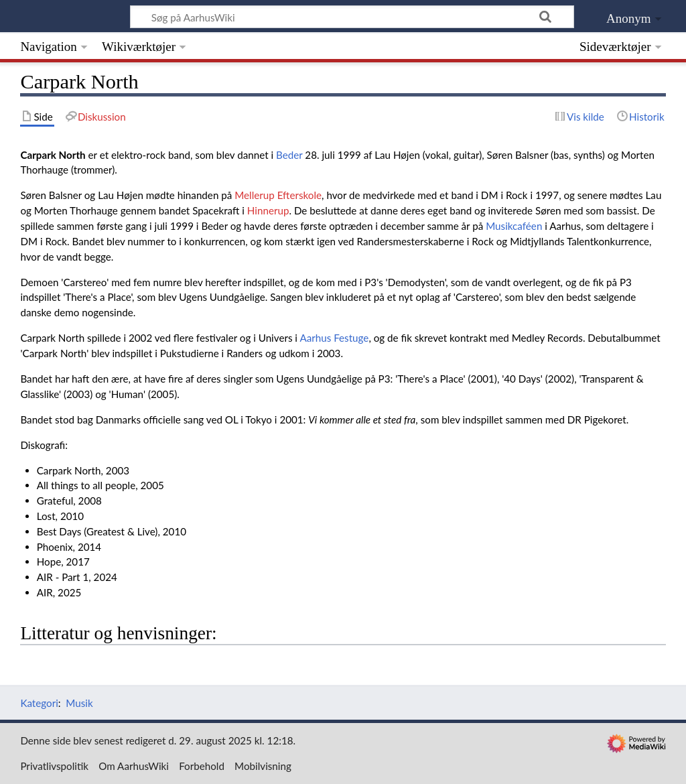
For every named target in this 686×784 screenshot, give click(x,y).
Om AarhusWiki (134, 766)
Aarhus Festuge (334, 338)
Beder (289, 155)
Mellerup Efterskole (278, 195)
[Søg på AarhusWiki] (352, 17)
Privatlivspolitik (54, 766)
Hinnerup (268, 210)
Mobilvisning (263, 766)
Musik (79, 703)
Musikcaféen (514, 226)
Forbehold (202, 766)
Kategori (39, 703)
